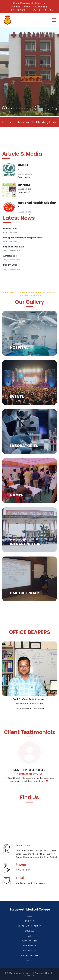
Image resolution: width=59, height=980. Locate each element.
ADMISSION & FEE (30, 941)
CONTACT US (30, 960)
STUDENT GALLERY (29, 955)
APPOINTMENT (30, 946)
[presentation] (4, 109)
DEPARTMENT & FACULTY (29, 926)
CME (29, 936)
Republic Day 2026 (14, 247)
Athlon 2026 (10, 256)
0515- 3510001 (17, 10)
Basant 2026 (10, 265)
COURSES (29, 931)
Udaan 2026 (10, 229)
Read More (24, 177)
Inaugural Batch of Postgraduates (23, 238)
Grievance (15, 7)
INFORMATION (30, 951)
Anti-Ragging (40, 7)
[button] (9, 108)
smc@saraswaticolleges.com (29, 3)
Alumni (27, 7)
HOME (29, 916)
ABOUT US (29, 921)
